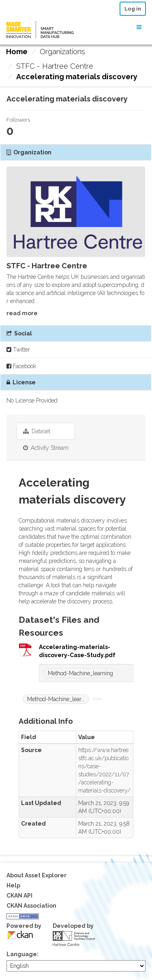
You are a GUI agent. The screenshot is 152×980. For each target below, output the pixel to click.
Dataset (37, 431)
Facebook (21, 366)
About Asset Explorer (36, 875)
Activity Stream (46, 448)
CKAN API (19, 896)
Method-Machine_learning (80, 673)
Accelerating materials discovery (77, 77)
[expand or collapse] (139, 27)
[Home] (17, 52)
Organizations (62, 52)
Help (13, 885)
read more (22, 313)
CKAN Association (31, 906)
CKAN (20, 935)
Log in (133, 9)
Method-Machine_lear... (56, 699)
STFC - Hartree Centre (55, 66)
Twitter (18, 350)
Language (22, 954)
